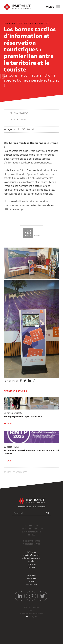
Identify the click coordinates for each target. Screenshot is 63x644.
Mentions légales (32, 607)
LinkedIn (20, 596)
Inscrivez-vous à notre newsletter (32, 507)
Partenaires (32, 575)
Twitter (42, 596)
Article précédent (20, 113)
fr (27, 617)
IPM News (32, 564)
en (32, 617)
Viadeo (31, 596)
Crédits (32, 610)
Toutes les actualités (16, 472)
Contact (32, 567)
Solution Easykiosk (32, 555)
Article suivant (18, 120)
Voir (9, 423)
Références (32, 579)
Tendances (24, 23)
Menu (53, 7)
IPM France (32, 552)
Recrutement (32, 585)
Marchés (32, 561)
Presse (32, 582)
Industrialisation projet (32, 558)
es (36, 617)
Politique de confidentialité (32, 614)
